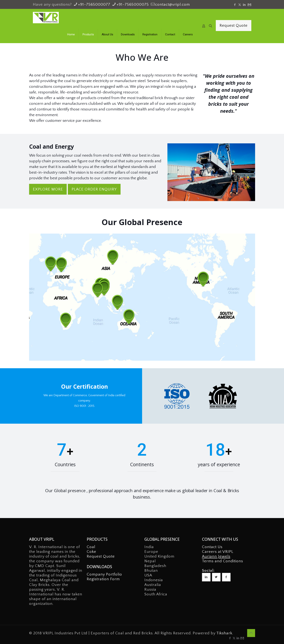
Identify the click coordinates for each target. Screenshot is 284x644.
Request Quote (234, 25)
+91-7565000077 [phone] (94, 4)
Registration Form (103, 579)
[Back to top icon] (251, 633)
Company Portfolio (104, 574)
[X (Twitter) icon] (240, 5)
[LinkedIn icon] (244, 5)
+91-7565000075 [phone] (133, 4)
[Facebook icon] (235, 5)
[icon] (249, 5)
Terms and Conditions (222, 561)
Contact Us (212, 547)
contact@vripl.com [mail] (173, 4)
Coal (91, 547)
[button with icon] (206, 577)
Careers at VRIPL (218, 552)
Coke (91, 552)
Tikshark (224, 633)
